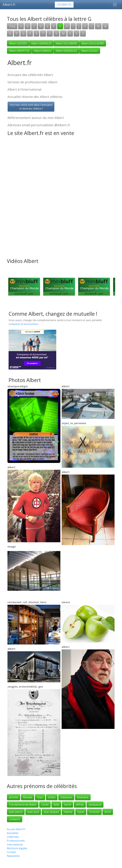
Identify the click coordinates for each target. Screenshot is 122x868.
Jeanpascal (95, 805)
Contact (11, 852)
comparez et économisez (23, 324)
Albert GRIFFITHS (19, 51)
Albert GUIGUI (90, 51)
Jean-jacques (51, 812)
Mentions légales (17, 848)
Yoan (40, 797)
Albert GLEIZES (18, 43)
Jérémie (14, 797)
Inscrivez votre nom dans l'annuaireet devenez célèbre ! (31, 107)
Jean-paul (33, 812)
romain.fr (15, 819)
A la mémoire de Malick (23, 805)
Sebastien (66, 797)
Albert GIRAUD (43, 51)
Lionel (45, 805)
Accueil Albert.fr (16, 829)
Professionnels (16, 841)
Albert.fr (9, 5)
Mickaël (28, 797)
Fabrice (68, 812)
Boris (108, 812)
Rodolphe (83, 797)
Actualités (13, 833)
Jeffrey (80, 805)
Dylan (81, 812)
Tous (12, 26)
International (15, 844)
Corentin (94, 812)
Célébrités (64, 5)
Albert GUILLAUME (93, 43)
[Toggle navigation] (115, 5)
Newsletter (13, 856)
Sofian (52, 797)
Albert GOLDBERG (66, 43)
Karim (68, 805)
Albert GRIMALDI (41, 43)
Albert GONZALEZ (66, 51)
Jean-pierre (16, 812)
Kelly (56, 805)
